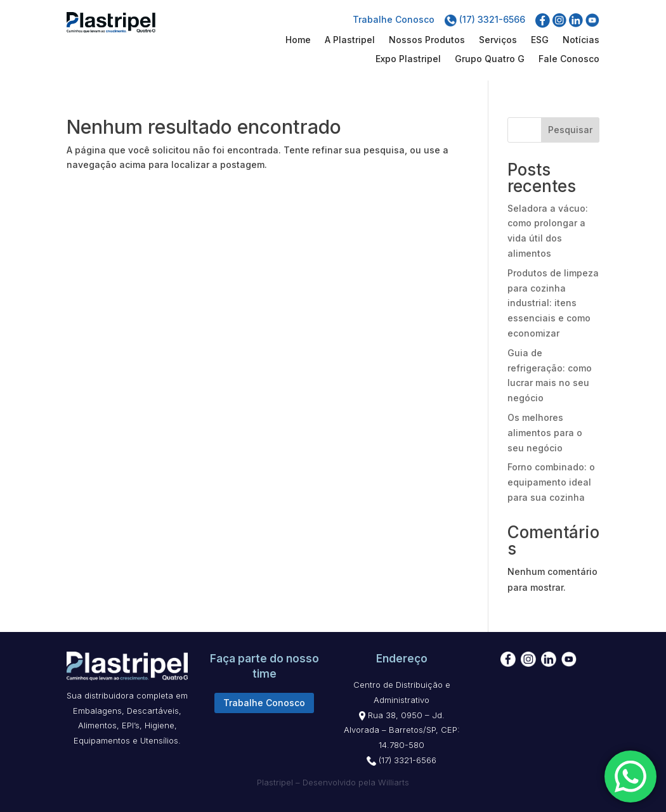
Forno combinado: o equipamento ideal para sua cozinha (551, 482)
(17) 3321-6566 (485, 19)
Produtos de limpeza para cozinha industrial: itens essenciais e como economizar (553, 303)
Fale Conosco (569, 59)
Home (298, 40)
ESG (540, 40)
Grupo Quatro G (490, 59)
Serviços (498, 40)
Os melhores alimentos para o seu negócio (545, 433)
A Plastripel (350, 40)
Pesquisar (570, 130)
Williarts (394, 782)
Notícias (581, 40)
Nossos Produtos (427, 40)
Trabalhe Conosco (394, 19)
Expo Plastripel (408, 59)
